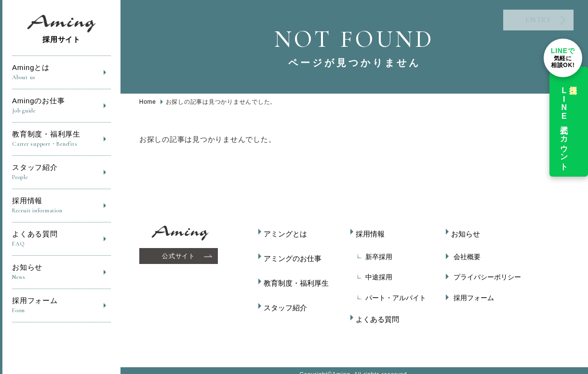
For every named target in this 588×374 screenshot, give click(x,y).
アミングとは (286, 232)
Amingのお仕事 (61, 106)
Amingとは (61, 73)
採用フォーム (61, 306)
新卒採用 (374, 252)
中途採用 (374, 273)
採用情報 (61, 206)
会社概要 (463, 252)
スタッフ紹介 (61, 173)
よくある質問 (61, 239)
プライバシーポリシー (483, 273)
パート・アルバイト (391, 293)
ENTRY (518, 24)
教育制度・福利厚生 (61, 139)
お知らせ (61, 272)
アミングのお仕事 (293, 252)
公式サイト (180, 256)
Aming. (342, 366)
